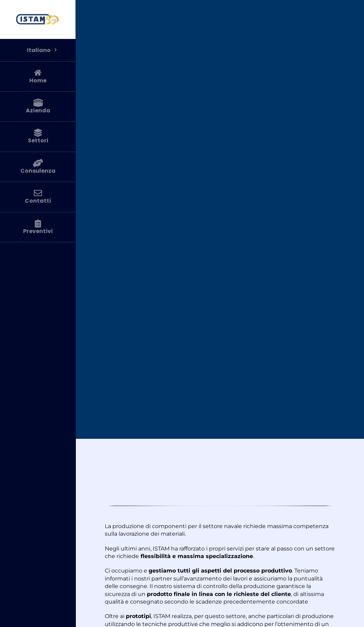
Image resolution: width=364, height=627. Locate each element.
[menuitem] (38, 50)
